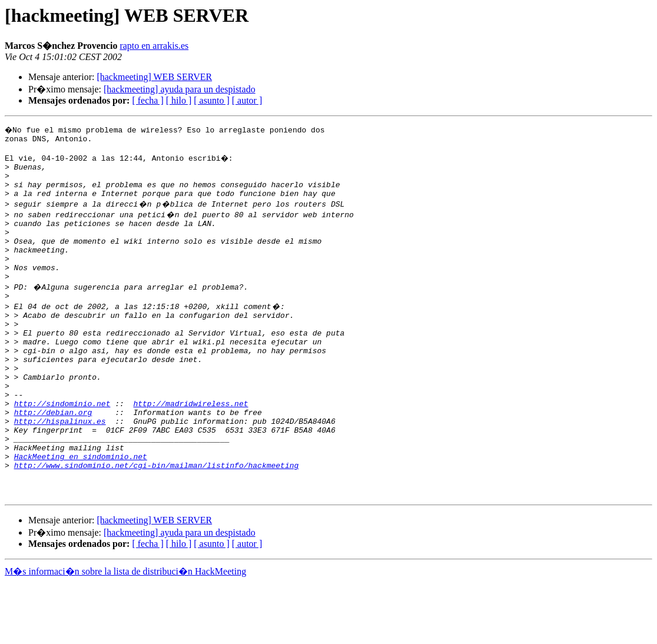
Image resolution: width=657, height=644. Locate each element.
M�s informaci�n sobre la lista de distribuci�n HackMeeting (125, 633)
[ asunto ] (211, 100)
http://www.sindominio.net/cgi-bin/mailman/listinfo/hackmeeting (157, 522)
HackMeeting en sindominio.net (81, 511)
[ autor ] (247, 100)
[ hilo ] (179, 100)
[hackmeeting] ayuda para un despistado (180, 89)
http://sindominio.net (62, 447)
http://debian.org (53, 458)
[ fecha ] (147, 100)
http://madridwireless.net (190, 447)
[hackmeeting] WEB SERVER (154, 77)
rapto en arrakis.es (154, 46)
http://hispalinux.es (60, 469)
